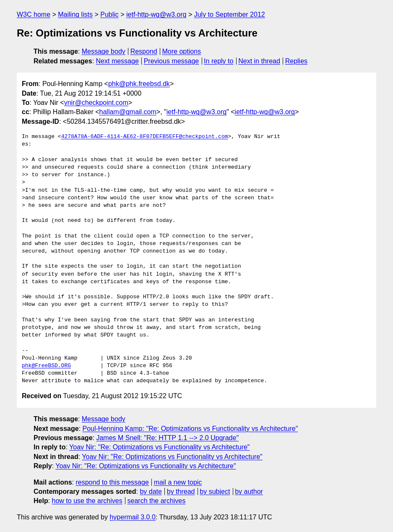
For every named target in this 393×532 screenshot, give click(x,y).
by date (151, 492)
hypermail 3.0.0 (132, 517)
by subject (215, 492)
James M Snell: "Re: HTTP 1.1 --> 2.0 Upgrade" (167, 438)
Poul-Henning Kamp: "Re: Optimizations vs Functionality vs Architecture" (190, 429)
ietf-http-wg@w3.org (156, 14)
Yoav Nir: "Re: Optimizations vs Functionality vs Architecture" (159, 447)
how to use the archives (87, 501)
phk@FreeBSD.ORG (46, 366)
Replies (296, 61)
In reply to (219, 61)
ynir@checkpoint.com (96, 103)
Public (109, 14)
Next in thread (259, 61)
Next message (117, 61)
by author (249, 492)
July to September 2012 (230, 14)
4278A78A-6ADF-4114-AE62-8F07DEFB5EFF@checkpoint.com (145, 137)
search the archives (157, 501)
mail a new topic (178, 482)
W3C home (34, 14)
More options (182, 51)
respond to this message (112, 482)
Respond (144, 51)
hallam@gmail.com (128, 112)
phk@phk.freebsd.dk (139, 84)
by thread (181, 492)
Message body (104, 51)
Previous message (172, 61)
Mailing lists (75, 14)
